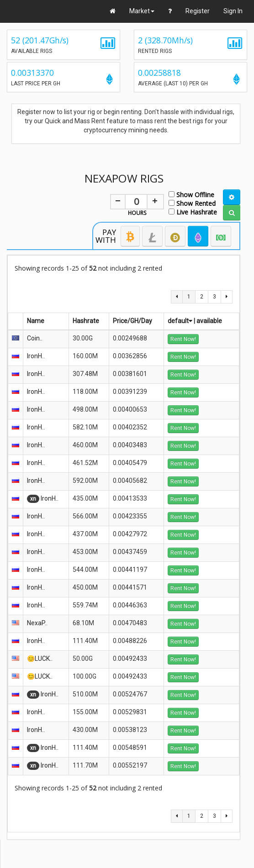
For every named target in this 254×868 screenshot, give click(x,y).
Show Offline (191, 194)
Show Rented (192, 203)
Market (142, 11)
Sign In (233, 11)
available (209, 321)
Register (198, 11)
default (180, 321)
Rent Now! (183, 339)
